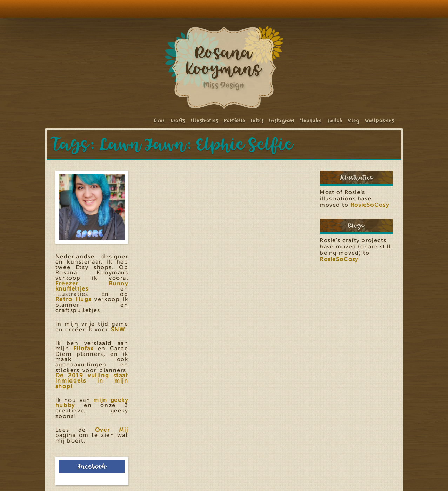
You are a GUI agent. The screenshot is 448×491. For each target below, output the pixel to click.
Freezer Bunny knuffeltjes (92, 286)
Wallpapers (380, 121)
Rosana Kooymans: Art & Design (224, 68)
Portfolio (235, 121)
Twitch (335, 121)
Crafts (178, 121)
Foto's (258, 121)
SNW (118, 330)
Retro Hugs (73, 299)
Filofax (83, 349)
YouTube (311, 121)
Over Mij (112, 430)
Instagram (282, 121)
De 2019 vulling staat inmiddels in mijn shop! (92, 381)
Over (160, 121)
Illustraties (205, 121)
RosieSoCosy (370, 205)
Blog (354, 121)
